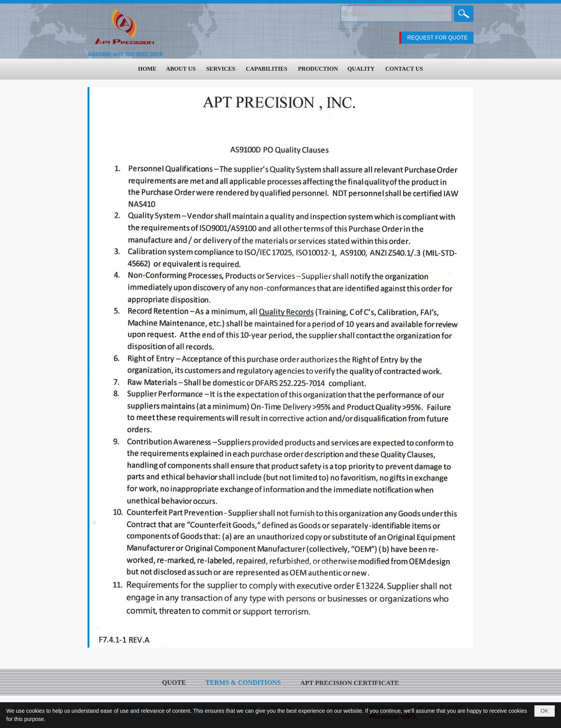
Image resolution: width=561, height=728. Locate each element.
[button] (181, 69)
